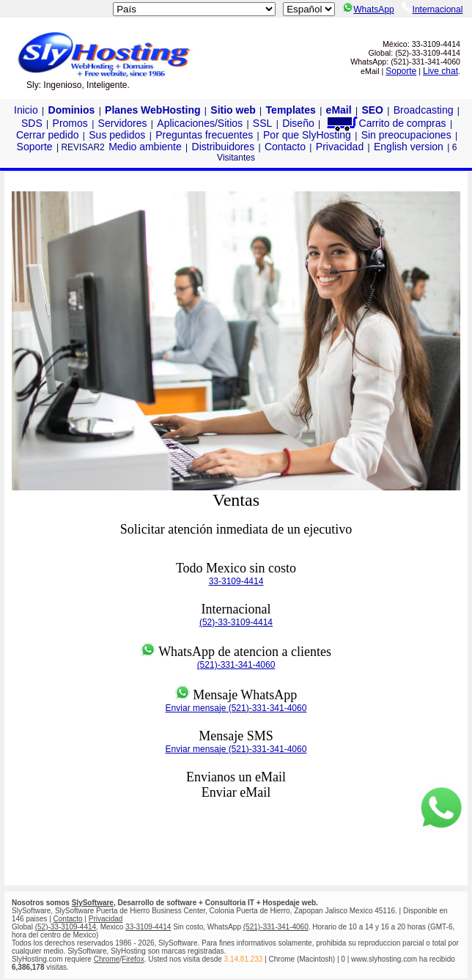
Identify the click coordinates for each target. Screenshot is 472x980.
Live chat (440, 71)
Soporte (401, 71)
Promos (70, 123)
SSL (262, 123)
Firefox (133, 959)
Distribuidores (224, 147)
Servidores (123, 123)
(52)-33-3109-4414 (236, 622)
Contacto (285, 147)
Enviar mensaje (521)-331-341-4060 (236, 708)
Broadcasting (424, 110)
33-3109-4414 (236, 581)
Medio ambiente (145, 147)
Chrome (107, 959)
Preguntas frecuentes (204, 135)
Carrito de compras (386, 123)
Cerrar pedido (48, 135)
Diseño (298, 123)
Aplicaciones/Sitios (200, 123)
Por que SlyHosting (307, 135)
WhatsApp (368, 10)
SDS (32, 123)
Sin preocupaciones (406, 135)
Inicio (26, 110)
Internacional (432, 10)
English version (409, 147)
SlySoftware (93, 903)
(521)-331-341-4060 (236, 665)
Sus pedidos (117, 135)
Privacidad (340, 147)
